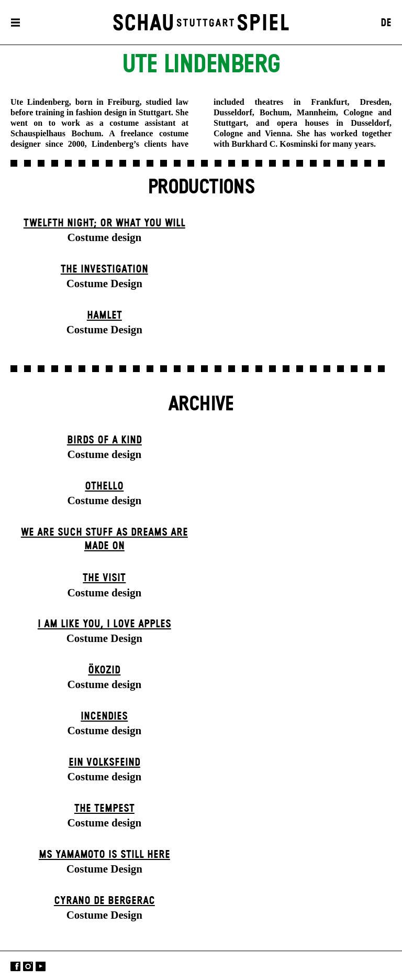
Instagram (28, 967)
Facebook (15, 967)
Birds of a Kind (104, 440)
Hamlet (104, 315)
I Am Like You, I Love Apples (104, 624)
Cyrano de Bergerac (104, 901)
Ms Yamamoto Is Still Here (104, 855)
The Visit (104, 578)
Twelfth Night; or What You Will (104, 223)
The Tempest (104, 809)
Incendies (104, 716)
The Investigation (104, 269)
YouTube (41, 967)
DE (386, 23)
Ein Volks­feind (104, 763)
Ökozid (104, 670)
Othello (104, 486)
